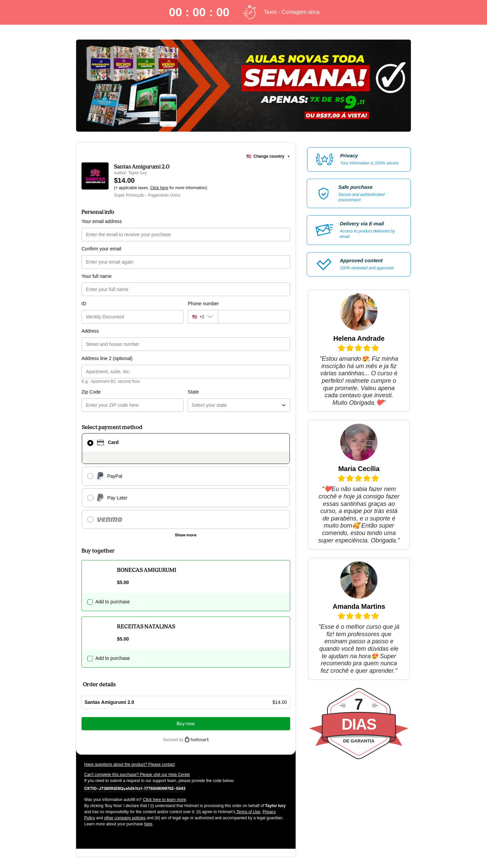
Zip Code (91, 392)
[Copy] (135, 788)
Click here (159, 188)
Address (90, 331)
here (148, 824)
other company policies (125, 818)
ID (84, 304)
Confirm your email (101, 249)
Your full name (97, 276)
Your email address (102, 221)
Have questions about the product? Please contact (130, 764)
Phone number (203, 304)
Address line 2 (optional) (107, 358)
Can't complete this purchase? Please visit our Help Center (137, 775)
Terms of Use (248, 812)
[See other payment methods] (186, 535)
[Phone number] (254, 317)
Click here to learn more (165, 800)
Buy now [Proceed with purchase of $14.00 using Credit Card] (186, 724)
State (193, 392)
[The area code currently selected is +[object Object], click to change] (203, 317)
